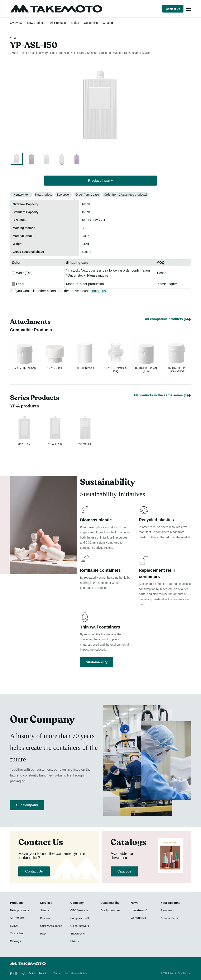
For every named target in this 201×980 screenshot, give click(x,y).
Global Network (80, 926)
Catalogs (125, 871)
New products (36, 23)
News (135, 903)
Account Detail (170, 918)
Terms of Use (61, 974)
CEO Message (79, 910)
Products (16, 903)
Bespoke (46, 918)
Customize (91, 23)
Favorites (166, 910)
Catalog (108, 23)
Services (46, 903)
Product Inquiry (100, 180)
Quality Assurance (51, 926)
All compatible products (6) (166, 312)
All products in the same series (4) (161, 391)
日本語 (14, 974)
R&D (43, 934)
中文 (23, 974)
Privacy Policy (79, 974)
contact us (98, 291)
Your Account (170, 903)
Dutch (32, 974)
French (42, 974)
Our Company (27, 805)
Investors (137, 910)
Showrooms (78, 934)
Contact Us (173, 9)
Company (77, 903)
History (75, 941)
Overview (16, 23)
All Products (58, 23)
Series (75, 23)
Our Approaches (110, 910)
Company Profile (80, 918)
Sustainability (97, 662)
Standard (46, 910)
